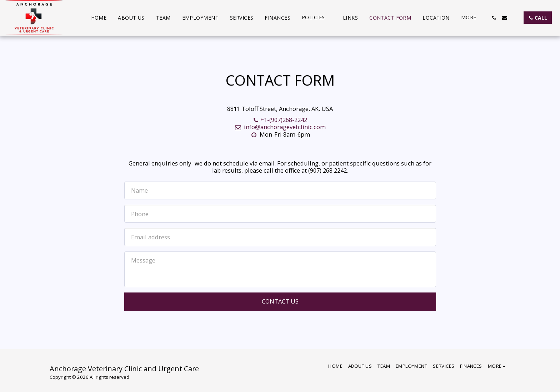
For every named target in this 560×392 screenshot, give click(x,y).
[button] (317, 18)
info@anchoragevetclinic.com (280, 127)
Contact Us (280, 301)
